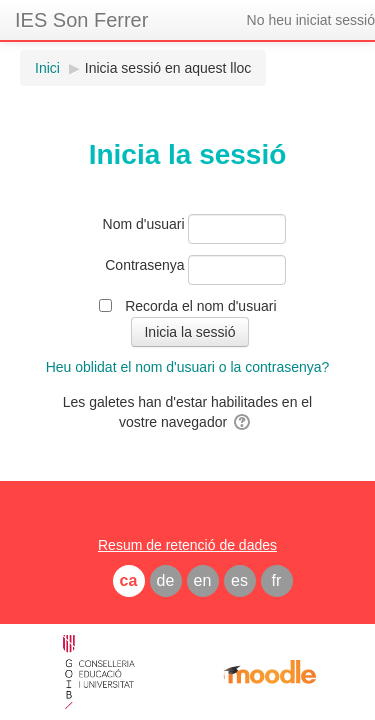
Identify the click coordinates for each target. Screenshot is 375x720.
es (239, 580)
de (166, 580)
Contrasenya (144, 265)
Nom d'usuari (144, 224)
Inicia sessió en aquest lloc (168, 68)
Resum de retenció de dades (187, 545)
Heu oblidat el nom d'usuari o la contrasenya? (188, 367)
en (203, 580)
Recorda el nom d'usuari (200, 306)
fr (277, 580)
